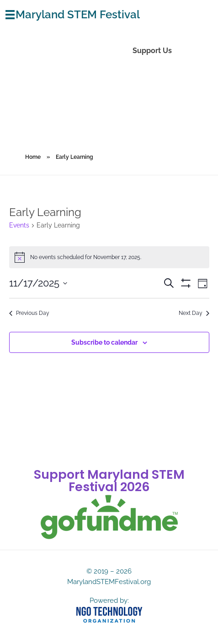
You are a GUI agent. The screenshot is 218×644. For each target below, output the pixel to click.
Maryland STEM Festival (78, 14)
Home (33, 157)
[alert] (109, 257)
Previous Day (29, 313)
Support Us (152, 51)
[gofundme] (109, 517)
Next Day (194, 313)
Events (19, 225)
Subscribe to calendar (104, 342)
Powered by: (109, 601)
